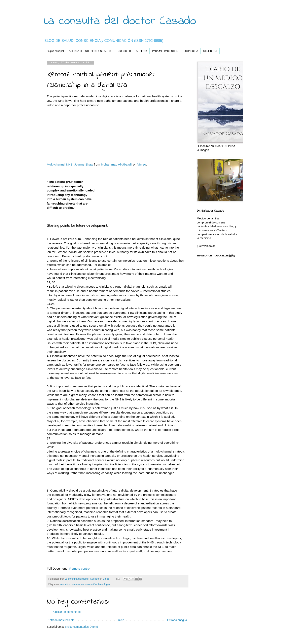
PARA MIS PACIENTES (165, 51)
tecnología (104, 584)
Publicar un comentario (66, 612)
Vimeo (141, 164)
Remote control (79, 568)
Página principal (55, 51)
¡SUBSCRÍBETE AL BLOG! (132, 51)
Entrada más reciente (61, 620)
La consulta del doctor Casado (120, 21)
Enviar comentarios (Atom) (81, 627)
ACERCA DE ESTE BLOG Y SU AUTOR (91, 51)
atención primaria (70, 584)
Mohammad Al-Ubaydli (117, 164)
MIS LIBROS (210, 51)
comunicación (89, 584)
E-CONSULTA (190, 51)
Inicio (121, 620)
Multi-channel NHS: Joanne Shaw (70, 164)
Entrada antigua (177, 620)
